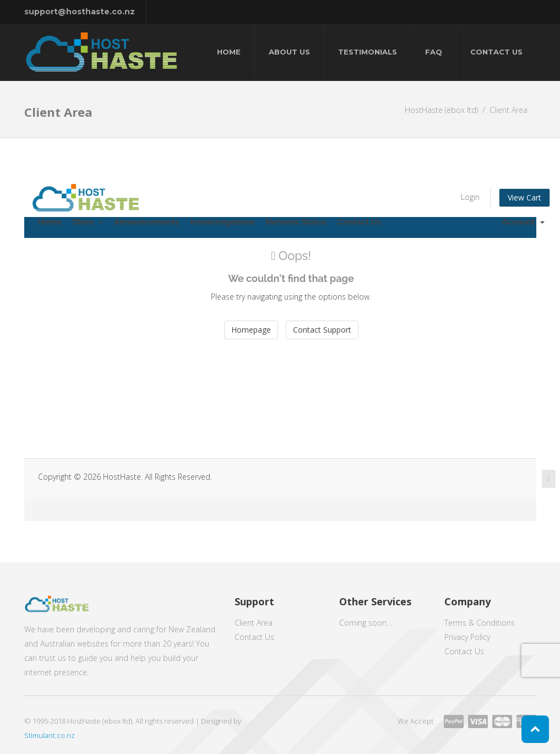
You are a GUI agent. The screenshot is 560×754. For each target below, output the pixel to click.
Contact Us (496, 52)
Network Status (296, 222)
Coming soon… (366, 623)
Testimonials (368, 52)
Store (88, 222)
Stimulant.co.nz (50, 735)
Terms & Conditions (480, 623)
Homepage (251, 330)
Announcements (146, 222)
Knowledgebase (222, 222)
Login (470, 197)
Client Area (254, 623)
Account (523, 222)
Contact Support (322, 330)
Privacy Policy (467, 637)
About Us (289, 52)
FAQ (434, 52)
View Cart (524, 197)
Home (229, 52)
